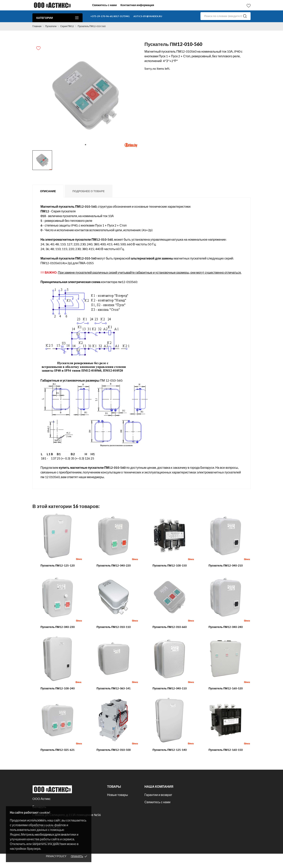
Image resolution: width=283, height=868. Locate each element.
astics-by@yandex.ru (148, 16)
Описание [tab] (48, 191)
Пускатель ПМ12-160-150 (226, 750)
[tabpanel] (85, 95)
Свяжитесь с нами (104, 5)
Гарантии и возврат (158, 795)
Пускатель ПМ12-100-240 (57, 688)
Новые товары (118, 795)
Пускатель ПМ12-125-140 (170, 750)
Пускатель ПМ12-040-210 (226, 565)
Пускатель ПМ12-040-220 (113, 565)
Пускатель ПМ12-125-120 (57, 565)
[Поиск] (226, 16)
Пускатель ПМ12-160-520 (226, 688)
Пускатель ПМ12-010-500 (113, 750)
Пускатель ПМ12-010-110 (113, 627)
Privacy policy (56, 856)
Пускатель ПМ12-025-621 (57, 750)
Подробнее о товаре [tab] (88, 191)
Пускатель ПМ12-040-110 (170, 688)
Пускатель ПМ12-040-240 (226, 627)
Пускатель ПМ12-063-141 (113, 688)
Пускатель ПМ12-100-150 (170, 565)
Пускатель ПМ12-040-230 (57, 627)
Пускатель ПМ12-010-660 (170, 627)
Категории (57, 18)
